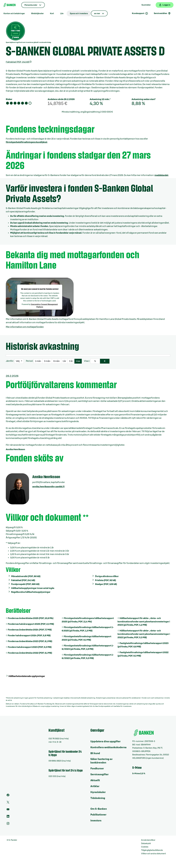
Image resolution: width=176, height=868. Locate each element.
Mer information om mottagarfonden (25, 327)
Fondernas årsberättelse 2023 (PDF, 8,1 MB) (30, 641)
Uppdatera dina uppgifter (105, 742)
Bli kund (95, 753)
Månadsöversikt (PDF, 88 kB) (26, 576)
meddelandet (161, 175)
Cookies (145, 847)
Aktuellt (95, 780)
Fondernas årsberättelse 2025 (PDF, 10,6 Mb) (31, 618)
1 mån (38, 361)
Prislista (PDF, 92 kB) (105, 580)
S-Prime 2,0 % (139, 774)
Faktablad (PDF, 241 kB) (19, 62)
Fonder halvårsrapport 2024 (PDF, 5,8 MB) (29, 636)
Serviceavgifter (99, 775)
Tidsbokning (98, 798)
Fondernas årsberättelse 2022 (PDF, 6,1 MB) (30, 653)
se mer (97, 14)
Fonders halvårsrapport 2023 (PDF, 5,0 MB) (30, 647)
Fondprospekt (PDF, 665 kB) (25, 584)
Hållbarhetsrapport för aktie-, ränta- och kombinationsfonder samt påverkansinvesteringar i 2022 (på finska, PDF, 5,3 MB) (144, 634)
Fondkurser (97, 769)
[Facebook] (8, 796)
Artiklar (95, 786)
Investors (96, 821)
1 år (64, 361)
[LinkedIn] (8, 817)
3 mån (47, 361)
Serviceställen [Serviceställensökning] (162, 13)
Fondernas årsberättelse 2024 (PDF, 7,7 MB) (30, 630)
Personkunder (31, 5)
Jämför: (10, 361)
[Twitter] (8, 803)
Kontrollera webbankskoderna (108, 747)
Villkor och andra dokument (153, 854)
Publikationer (98, 815)
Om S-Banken (99, 809)
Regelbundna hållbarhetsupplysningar (31, 592)
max (78, 361)
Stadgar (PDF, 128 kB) (106, 584)
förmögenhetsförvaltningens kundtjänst (27, 142)
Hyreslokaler (98, 792)
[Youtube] (8, 810)
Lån (62, 14)
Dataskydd (146, 843)
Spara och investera (79, 14)
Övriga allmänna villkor (107, 576)
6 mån (57, 361)
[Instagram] (8, 824)
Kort (52, 14)
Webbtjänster (37, 14)
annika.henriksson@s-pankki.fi (48, 487)
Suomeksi (146, 5)
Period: (30, 361)
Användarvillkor (148, 840)
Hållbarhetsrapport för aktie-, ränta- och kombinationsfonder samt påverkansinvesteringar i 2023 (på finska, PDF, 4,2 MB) (144, 622)
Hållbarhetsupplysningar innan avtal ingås (33, 588)
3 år (71, 361)
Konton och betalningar (14, 14)
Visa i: (87, 361)
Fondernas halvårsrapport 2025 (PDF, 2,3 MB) (31, 624)
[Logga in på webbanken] (165, 5)
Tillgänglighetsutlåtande (152, 850)
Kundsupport (140, 13)
